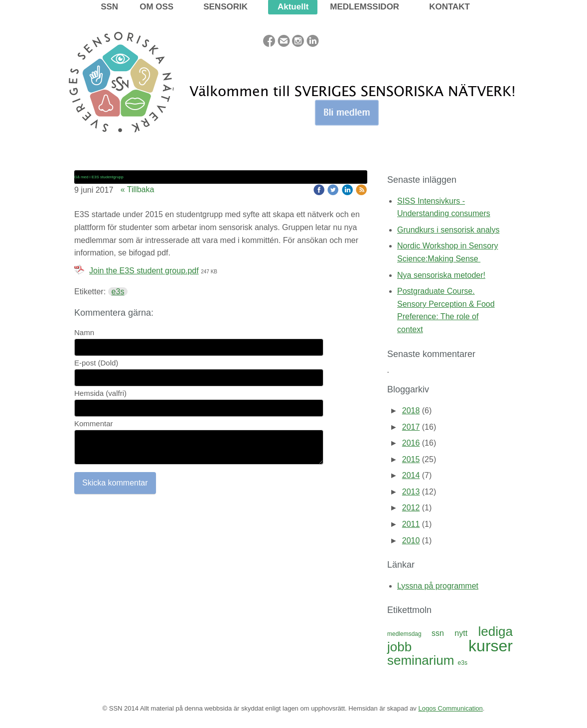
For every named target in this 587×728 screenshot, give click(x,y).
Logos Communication (450, 708)
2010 (411, 541)
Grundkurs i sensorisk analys (448, 230)
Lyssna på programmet (438, 586)
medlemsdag (409, 634)
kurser (491, 646)
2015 (411, 459)
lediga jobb (450, 639)
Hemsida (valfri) (100, 393)
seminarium (423, 660)
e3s (118, 292)
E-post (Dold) (96, 363)
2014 (411, 475)
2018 (411, 411)
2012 (411, 508)
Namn (84, 332)
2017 (411, 427)
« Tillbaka (138, 189)
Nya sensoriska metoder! (441, 275)
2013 (411, 492)
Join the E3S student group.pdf (144, 271)
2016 (411, 443)
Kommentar (94, 424)
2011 (411, 524)
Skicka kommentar (115, 483)
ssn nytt (455, 633)
